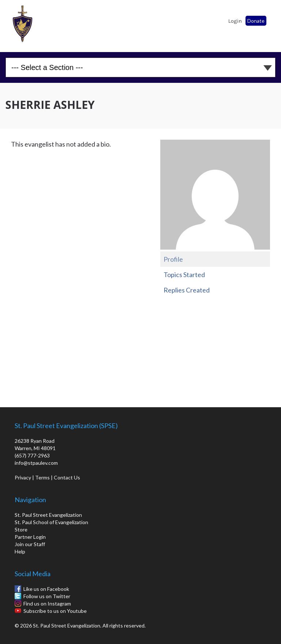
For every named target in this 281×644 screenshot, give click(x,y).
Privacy (23, 477)
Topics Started (184, 275)
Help (20, 551)
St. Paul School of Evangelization (26, 24)
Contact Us (67, 477)
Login (235, 21)
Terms (42, 477)
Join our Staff (30, 544)
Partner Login (30, 537)
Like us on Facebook (46, 589)
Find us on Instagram (47, 603)
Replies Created (187, 290)
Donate (256, 21)
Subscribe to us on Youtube (55, 611)
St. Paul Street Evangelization (48, 515)
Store (21, 529)
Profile (173, 259)
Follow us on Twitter (47, 596)
